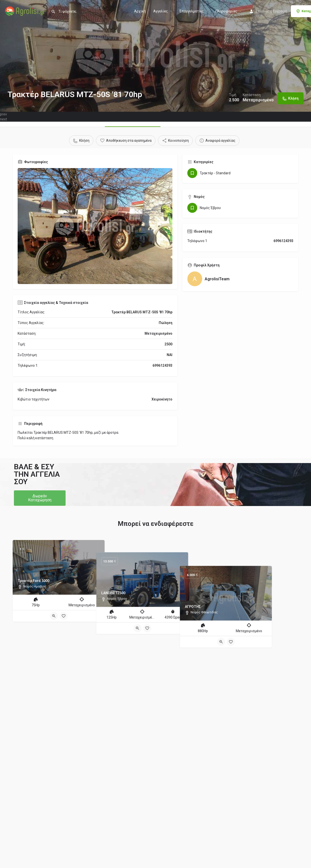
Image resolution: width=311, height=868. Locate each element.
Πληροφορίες (226, 11)
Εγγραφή (280, 11)
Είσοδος (262, 11)
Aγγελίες (161, 11)
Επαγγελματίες (192, 11)
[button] (40, 498)
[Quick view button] (54, 616)
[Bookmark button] (64, 616)
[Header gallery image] (155, 56)
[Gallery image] (95, 226)
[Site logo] (25, 11)
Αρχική (140, 11)
